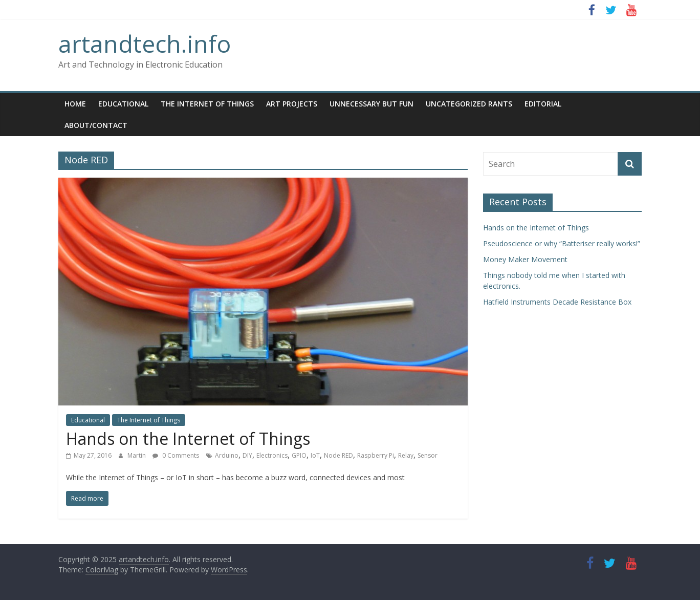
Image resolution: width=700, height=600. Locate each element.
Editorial (543, 104)
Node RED (338, 455)
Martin (137, 455)
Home (75, 104)
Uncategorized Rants (469, 104)
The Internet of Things (207, 104)
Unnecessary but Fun (371, 104)
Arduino (227, 455)
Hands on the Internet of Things (188, 438)
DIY (247, 455)
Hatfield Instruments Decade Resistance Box (557, 302)
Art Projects (292, 104)
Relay (406, 455)
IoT (315, 455)
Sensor (428, 455)
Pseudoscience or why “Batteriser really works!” (562, 243)
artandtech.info (145, 44)
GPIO (299, 455)
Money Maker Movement (525, 259)
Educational (123, 104)
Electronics (272, 455)
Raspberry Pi (376, 455)
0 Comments (176, 455)
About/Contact (96, 125)
